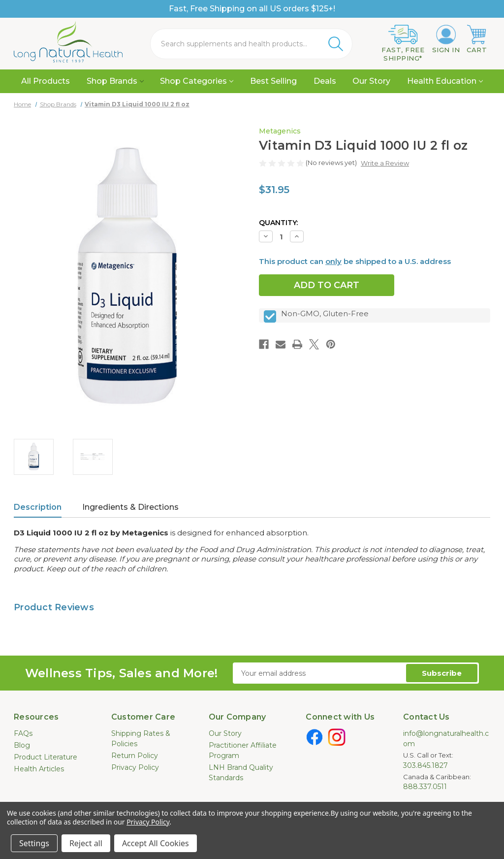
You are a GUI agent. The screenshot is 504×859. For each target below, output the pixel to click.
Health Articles (39, 769)
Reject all (86, 843)
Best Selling (273, 81)
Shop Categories (197, 81)
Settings (34, 843)
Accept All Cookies (156, 843)
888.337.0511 (425, 787)
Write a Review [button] (385, 163)
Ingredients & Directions (130, 507)
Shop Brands (115, 81)
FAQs (23, 733)
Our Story (371, 81)
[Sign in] (446, 39)
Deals (325, 81)
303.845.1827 (425, 765)
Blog (22, 745)
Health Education (445, 81)
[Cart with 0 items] (477, 39)
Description (38, 507)
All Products (46, 81)
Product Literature (46, 757)
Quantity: (278, 223)
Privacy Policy (135, 767)
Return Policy (135, 756)
